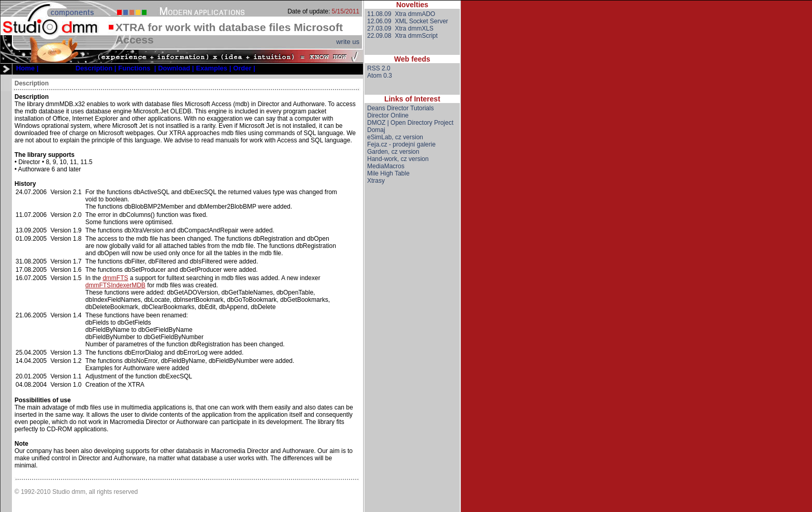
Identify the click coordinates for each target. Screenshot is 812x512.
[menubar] (136, 68)
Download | (176, 68)
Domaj (376, 130)
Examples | (213, 68)
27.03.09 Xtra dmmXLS (400, 28)
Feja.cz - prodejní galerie (401, 144)
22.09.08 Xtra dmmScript (402, 36)
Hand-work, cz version (398, 159)
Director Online (388, 115)
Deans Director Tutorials (401, 108)
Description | (96, 68)
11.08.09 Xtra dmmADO (401, 14)
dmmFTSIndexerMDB (115, 285)
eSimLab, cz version (395, 137)
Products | (57, 68)
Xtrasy (376, 181)
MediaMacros (386, 166)
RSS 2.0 (379, 68)
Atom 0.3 (380, 76)
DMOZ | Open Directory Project (410, 123)
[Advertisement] (412, 357)
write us (348, 42)
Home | (27, 68)
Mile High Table (388, 173)
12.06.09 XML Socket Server (408, 21)
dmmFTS (115, 278)
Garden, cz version (393, 152)
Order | (244, 68)
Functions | (137, 68)
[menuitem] (27, 68)
